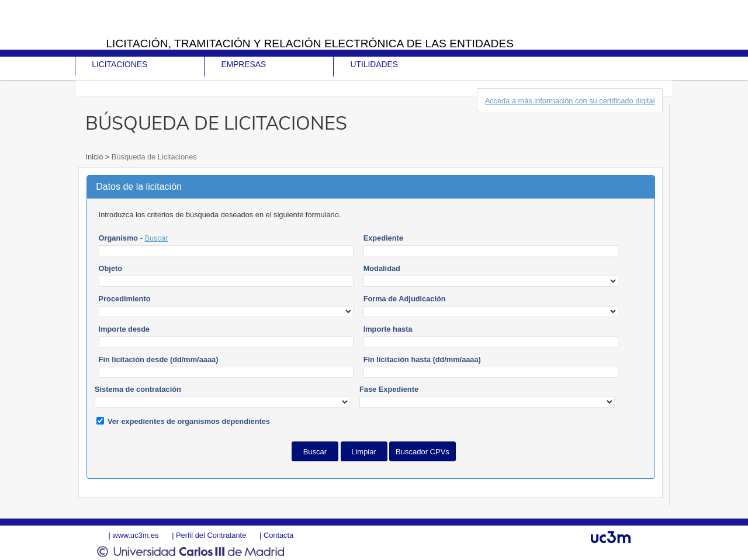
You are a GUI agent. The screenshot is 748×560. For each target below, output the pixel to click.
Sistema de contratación (138, 389)
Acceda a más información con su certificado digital (570, 101)
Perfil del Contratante (211, 535)
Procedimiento (125, 299)
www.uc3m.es (135, 535)
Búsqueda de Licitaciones (153, 157)
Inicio (95, 157)
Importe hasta (388, 329)
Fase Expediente (389, 389)
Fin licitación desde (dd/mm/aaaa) (159, 359)
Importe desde (124, 329)
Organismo (119, 238)
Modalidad (382, 268)
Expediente (383, 238)
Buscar (157, 238)
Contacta (278, 535)
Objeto (111, 268)
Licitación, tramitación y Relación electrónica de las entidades (310, 44)
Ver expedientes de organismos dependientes (189, 421)
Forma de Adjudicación (405, 299)
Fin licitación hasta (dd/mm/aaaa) (422, 359)
